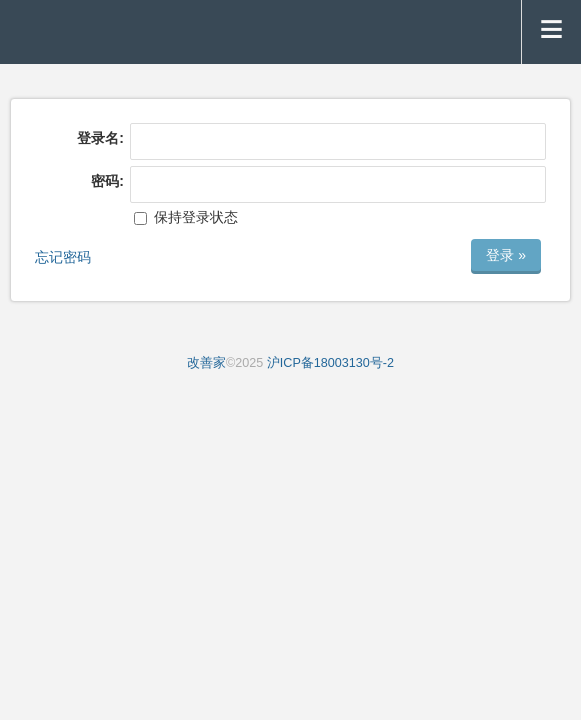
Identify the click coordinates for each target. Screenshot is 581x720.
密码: (107, 181)
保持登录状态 (186, 217)
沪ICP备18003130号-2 (330, 363)
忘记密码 (63, 257)
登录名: (100, 138)
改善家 (206, 363)
